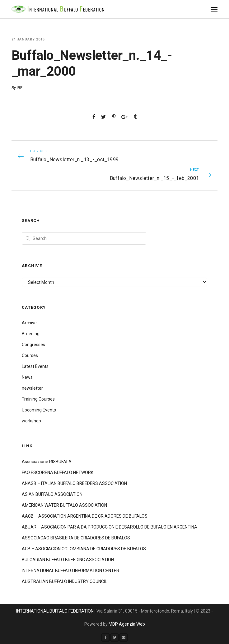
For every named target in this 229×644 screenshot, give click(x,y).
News (27, 377)
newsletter (32, 388)
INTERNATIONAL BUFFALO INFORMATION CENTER (70, 571)
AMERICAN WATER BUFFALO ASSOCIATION (64, 505)
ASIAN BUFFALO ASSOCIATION (52, 494)
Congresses (33, 345)
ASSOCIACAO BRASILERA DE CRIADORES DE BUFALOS (76, 538)
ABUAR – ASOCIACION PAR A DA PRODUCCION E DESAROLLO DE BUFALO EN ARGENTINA (110, 527)
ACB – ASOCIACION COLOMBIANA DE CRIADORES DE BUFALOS (84, 549)
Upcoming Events (39, 410)
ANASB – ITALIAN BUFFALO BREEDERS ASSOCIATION (74, 483)
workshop (31, 421)
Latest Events (35, 366)
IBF (20, 88)
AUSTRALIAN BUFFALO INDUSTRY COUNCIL (64, 581)
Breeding (31, 334)
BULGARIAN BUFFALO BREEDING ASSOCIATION (68, 560)
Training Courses (38, 399)
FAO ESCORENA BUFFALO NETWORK (58, 472)
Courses (30, 355)
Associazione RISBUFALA (47, 462)
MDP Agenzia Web (127, 624)
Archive (29, 323)
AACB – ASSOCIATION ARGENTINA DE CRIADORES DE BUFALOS (85, 516)
